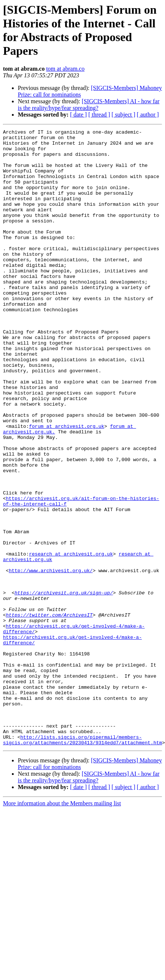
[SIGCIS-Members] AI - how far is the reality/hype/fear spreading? (89, 105)
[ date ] (78, 115)
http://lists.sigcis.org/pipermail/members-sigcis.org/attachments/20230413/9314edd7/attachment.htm (82, 862)
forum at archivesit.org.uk (67, 486)
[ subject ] (123, 115)
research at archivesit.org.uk (71, 639)
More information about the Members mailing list (62, 927)
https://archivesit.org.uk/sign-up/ (64, 686)
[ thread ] (99, 115)
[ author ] (148, 115)
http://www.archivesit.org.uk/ (51, 659)
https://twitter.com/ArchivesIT (49, 712)
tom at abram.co (65, 69)
